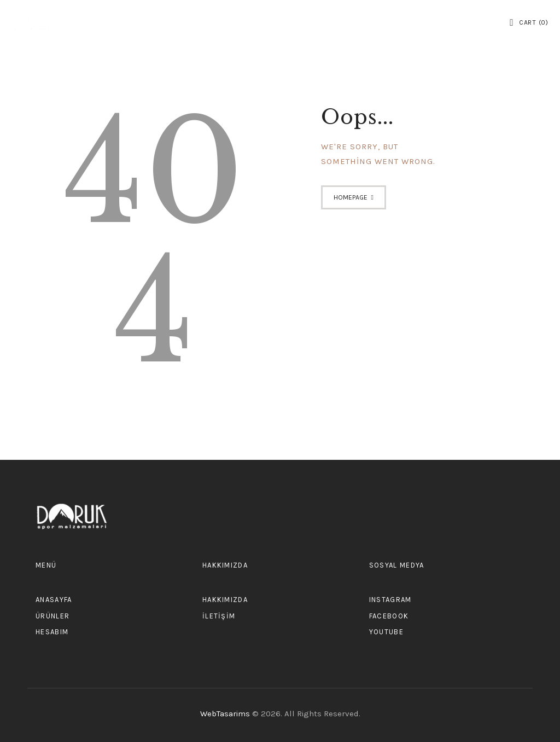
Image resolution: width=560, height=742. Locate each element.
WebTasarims (226, 714)
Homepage (351, 197)
